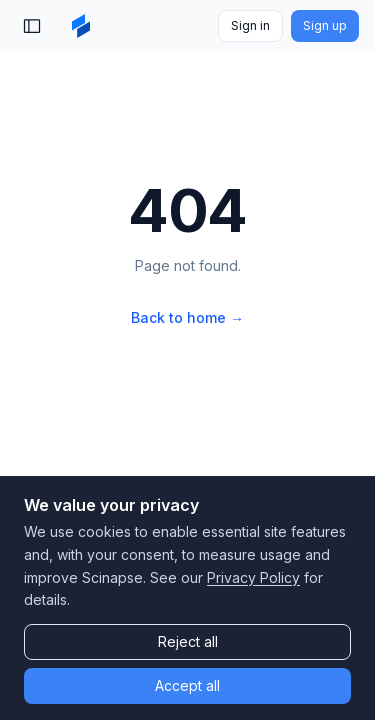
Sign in (250, 25)
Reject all (188, 641)
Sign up (325, 25)
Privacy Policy (253, 577)
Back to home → (187, 317)
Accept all (187, 685)
